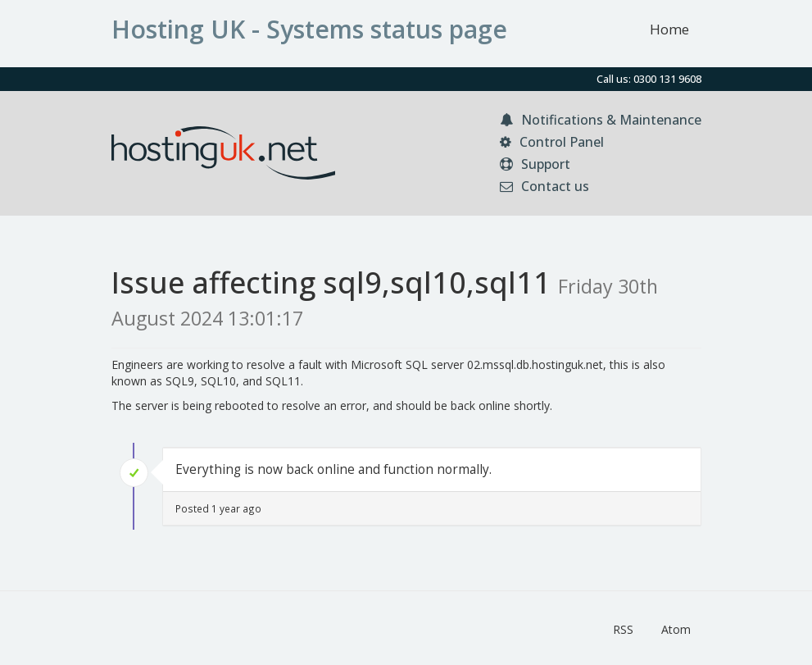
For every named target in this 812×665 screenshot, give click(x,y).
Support (535, 164)
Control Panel (552, 142)
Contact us (544, 186)
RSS (623, 629)
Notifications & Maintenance (601, 120)
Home (669, 29)
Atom (676, 629)
